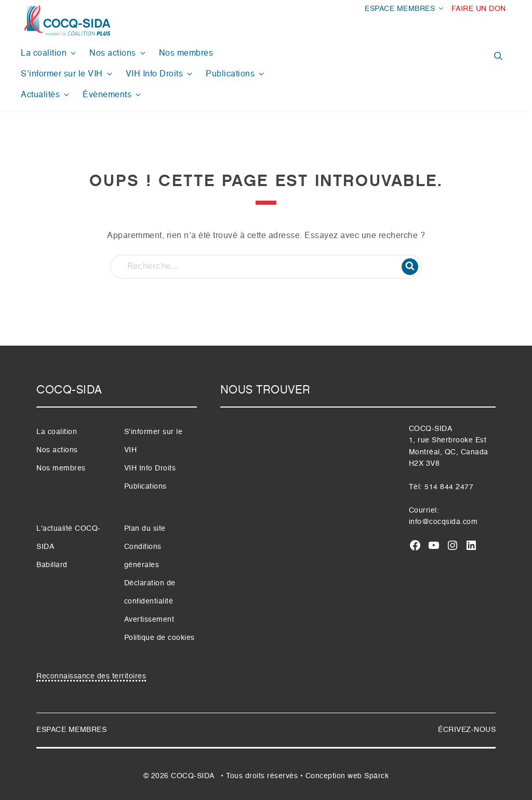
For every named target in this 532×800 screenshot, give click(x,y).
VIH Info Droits (160, 74)
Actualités (46, 95)
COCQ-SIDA (192, 776)
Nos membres (186, 54)
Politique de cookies (159, 638)
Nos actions (118, 53)
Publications (236, 74)
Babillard (52, 565)
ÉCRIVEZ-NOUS (467, 730)
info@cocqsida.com (443, 522)
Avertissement (149, 620)
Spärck (376, 776)
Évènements (112, 95)
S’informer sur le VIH (67, 74)
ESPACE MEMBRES (405, 9)
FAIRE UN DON (479, 9)
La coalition (49, 53)
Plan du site (145, 529)
